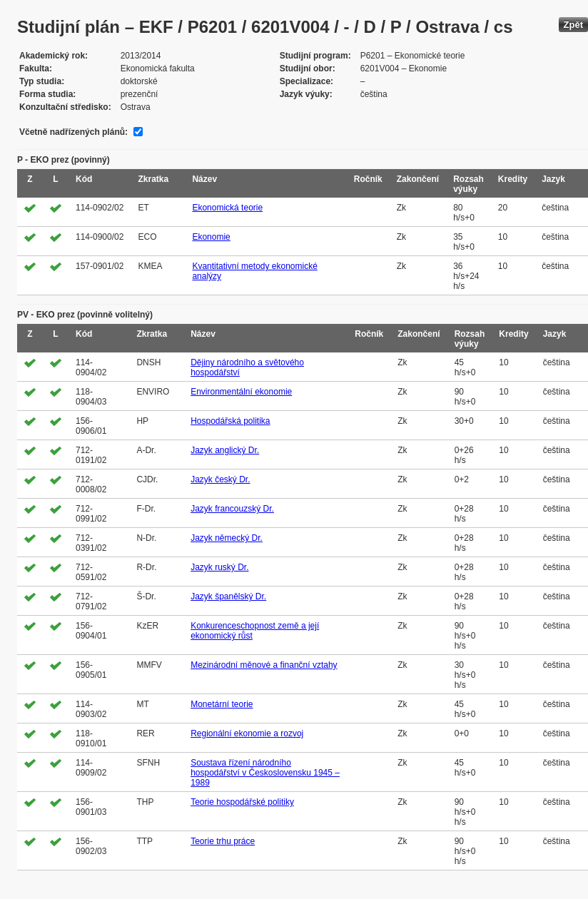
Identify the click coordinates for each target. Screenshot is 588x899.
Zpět (573, 25)
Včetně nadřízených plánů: (73, 132)
